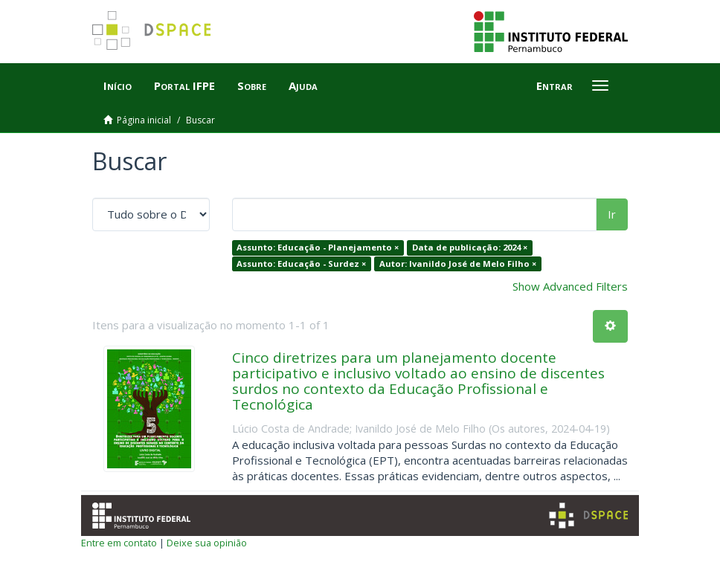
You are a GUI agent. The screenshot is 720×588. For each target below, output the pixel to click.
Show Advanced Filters (570, 286)
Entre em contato (119, 543)
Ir (612, 214)
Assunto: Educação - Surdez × (301, 264)
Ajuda (303, 85)
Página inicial (144, 120)
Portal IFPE (184, 85)
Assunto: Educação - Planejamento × (318, 247)
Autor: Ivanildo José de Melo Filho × (458, 264)
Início (118, 85)
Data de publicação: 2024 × (470, 247)
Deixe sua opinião (207, 543)
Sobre (252, 85)
